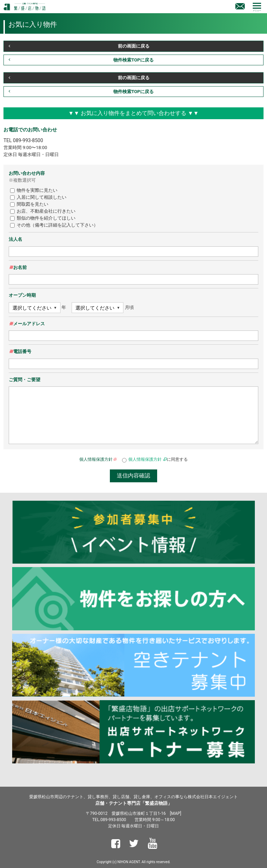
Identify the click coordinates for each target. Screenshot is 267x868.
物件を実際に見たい (34, 190)
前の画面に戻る (134, 46)
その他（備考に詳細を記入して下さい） (54, 225)
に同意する (155, 459)
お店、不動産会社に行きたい (43, 211)
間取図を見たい (29, 204)
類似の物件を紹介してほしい (43, 218)
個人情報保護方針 (145, 459)
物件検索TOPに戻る (133, 60)
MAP (176, 813)
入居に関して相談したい (38, 197)
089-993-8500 (28, 140)
